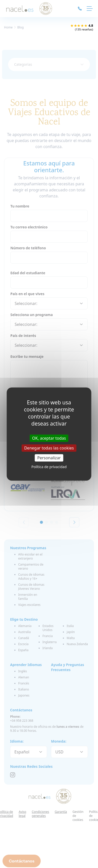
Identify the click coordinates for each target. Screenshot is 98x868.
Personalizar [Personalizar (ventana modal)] (49, 458)
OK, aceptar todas (49, 438)
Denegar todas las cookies (49, 448)
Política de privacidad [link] (49, 467)
